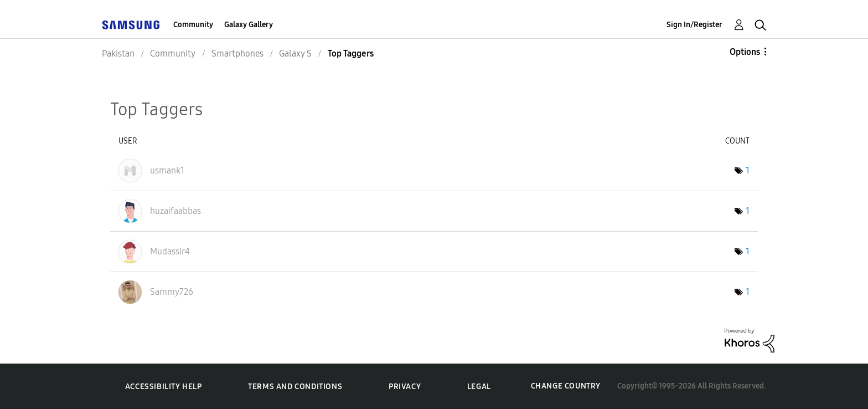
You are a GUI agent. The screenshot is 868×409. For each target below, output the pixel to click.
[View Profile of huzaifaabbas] (175, 211)
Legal (479, 387)
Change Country (566, 386)
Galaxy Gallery (249, 25)
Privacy (405, 387)
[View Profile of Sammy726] (172, 292)
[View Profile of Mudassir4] (170, 251)
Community (193, 25)
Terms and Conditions (295, 387)
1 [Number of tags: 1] (748, 170)
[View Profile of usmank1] (167, 170)
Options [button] (745, 52)
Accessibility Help (164, 387)
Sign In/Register (694, 25)
